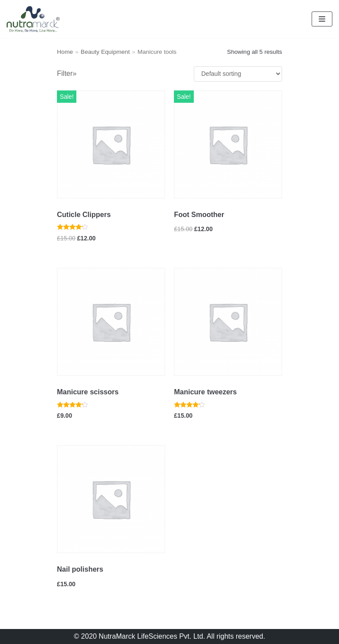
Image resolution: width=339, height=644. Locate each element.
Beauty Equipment (105, 52)
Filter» (67, 73)
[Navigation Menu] (322, 19)
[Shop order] (238, 74)
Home (65, 52)
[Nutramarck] (33, 19)
